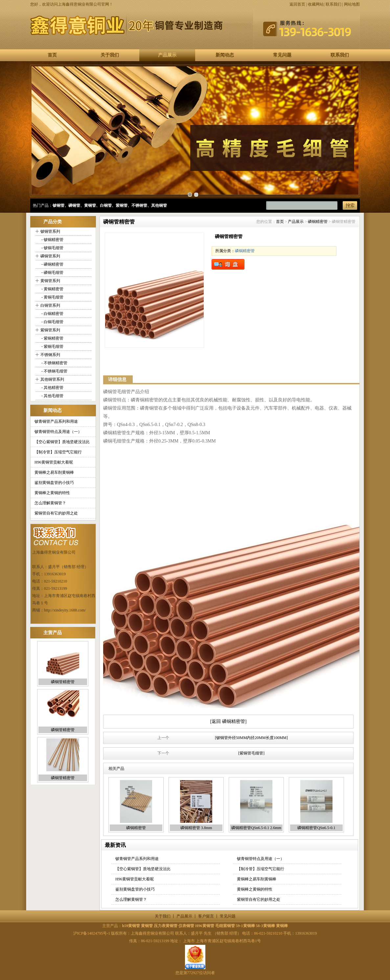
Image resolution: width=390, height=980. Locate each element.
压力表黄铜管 (166, 926)
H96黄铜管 (205, 926)
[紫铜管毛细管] (251, 753)
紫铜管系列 (50, 330)
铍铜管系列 (50, 231)
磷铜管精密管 (63, 682)
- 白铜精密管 (52, 314)
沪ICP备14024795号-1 (92, 933)
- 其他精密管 (52, 388)
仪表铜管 (186, 926)
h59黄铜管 (131, 926)
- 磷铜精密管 (52, 264)
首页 (52, 55)
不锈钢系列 (50, 355)
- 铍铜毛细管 (52, 248)
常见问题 (282, 55)
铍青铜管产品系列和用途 (56, 421)
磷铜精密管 (318, 222)
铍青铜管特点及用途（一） (58, 432)
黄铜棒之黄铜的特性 (52, 493)
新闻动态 (225, 55)
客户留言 (206, 916)
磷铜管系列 (50, 256)
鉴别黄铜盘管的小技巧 (54, 483)
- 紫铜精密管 (52, 338)
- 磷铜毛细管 (52, 273)
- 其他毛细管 (52, 396)
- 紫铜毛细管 (52, 347)
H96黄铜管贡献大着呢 (54, 462)
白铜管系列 (50, 305)
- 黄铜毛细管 (52, 297)
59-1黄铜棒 (245, 926)
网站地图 (352, 4)
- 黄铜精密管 (52, 289)
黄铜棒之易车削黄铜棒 (54, 472)
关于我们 (110, 55)
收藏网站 (316, 4)
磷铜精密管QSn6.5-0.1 (316, 828)
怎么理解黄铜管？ (50, 503)
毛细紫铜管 (225, 926)
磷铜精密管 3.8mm (196, 828)
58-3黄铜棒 (265, 926)
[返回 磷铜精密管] (229, 721)
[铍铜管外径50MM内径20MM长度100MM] (251, 738)
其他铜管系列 (52, 379)
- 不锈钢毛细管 (54, 371)
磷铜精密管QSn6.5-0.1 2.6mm (256, 828)
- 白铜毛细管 (52, 322)
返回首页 (297, 4)
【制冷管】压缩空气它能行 (58, 452)
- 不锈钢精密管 (54, 363)
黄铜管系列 (50, 281)
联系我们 (333, 4)
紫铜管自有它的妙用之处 (56, 513)
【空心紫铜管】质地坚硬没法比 (62, 442)
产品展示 (167, 55)
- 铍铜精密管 (52, 240)
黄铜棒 (282, 926)
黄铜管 (147, 926)
